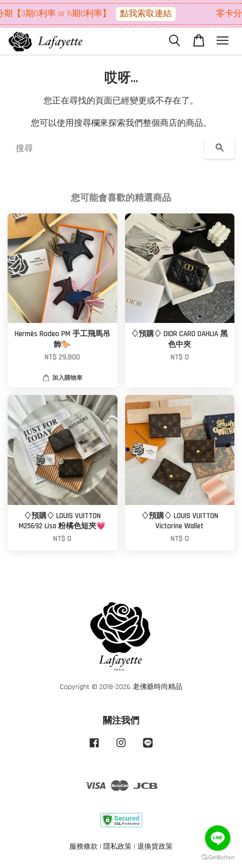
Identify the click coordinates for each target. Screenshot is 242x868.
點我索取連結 (149, 14)
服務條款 (84, 847)
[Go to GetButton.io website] (218, 858)
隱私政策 (117, 847)
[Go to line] (218, 838)
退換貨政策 (155, 847)
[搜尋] (106, 149)
